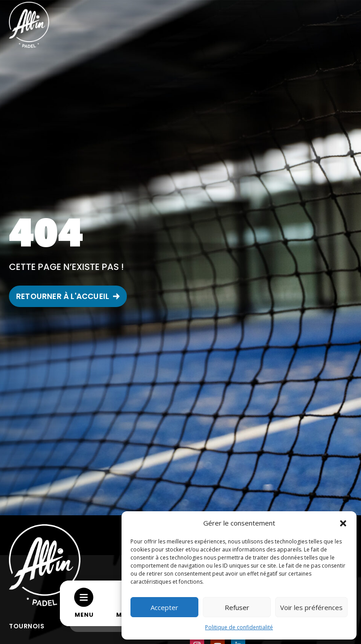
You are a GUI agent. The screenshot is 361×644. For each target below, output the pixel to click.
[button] (343, 523)
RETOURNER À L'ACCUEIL (63, 296)
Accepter (164, 607)
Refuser (237, 607)
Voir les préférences (311, 607)
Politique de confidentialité (239, 627)
